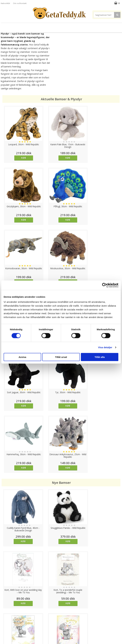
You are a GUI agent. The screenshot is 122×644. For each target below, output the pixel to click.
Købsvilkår (5, 3)
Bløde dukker (38, 26)
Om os (4, 630)
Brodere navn (108, 26)
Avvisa (22, 357)
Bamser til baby (71, 26)
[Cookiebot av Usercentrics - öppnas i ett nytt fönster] (104, 285)
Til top (61, 600)
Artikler (4, 625)
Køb (16, 158)
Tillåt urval (61, 357)
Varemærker (90, 26)
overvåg (16, 490)
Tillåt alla (100, 357)
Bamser (12, 26)
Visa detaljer (105, 347)
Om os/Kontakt (20, 3)
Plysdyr (24, 26)
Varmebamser (53, 26)
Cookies (5, 611)
